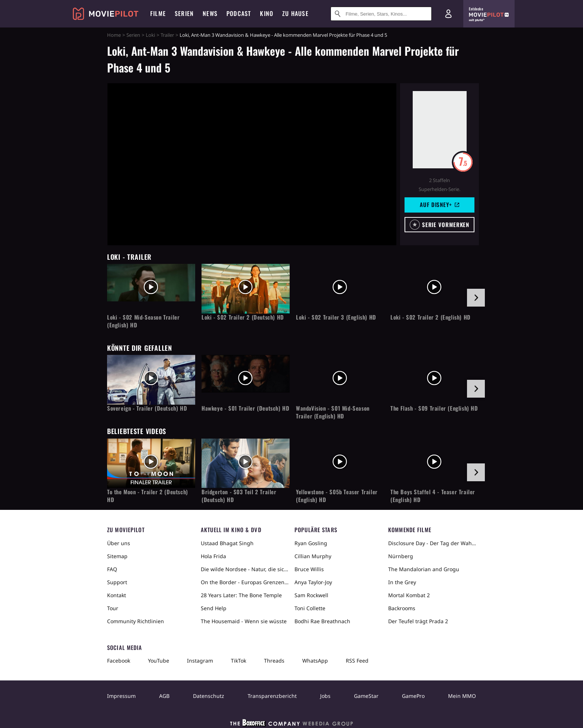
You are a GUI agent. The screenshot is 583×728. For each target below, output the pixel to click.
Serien (133, 35)
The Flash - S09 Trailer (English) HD (434, 408)
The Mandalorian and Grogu (424, 569)
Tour (113, 608)
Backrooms (402, 608)
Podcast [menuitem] (239, 13)
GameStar (366, 696)
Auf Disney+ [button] (439, 204)
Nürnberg (401, 556)
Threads (274, 661)
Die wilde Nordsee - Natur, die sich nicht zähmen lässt (245, 569)
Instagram (200, 661)
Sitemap (117, 556)
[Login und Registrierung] (448, 14)
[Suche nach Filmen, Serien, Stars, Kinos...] (381, 14)
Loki (150, 35)
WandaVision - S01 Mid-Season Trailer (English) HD (333, 412)
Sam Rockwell (311, 595)
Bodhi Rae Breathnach (322, 621)
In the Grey (402, 582)
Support (117, 582)
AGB (164, 696)
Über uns (119, 543)
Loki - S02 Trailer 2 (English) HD (431, 317)
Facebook (119, 661)
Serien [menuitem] (184, 13)
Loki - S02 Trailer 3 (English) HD (336, 317)
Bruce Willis (309, 569)
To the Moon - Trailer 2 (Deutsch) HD (148, 496)
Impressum (121, 696)
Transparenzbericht (272, 696)
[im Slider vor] (476, 298)
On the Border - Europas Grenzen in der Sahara (245, 582)
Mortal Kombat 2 (409, 595)
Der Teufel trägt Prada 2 (418, 621)
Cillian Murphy (313, 556)
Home (114, 35)
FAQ (112, 569)
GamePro (413, 696)
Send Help (214, 608)
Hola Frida (213, 556)
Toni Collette (310, 608)
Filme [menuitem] (158, 13)
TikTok (239, 661)
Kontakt (117, 595)
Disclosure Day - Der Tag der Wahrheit (432, 543)
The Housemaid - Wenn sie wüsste (244, 621)
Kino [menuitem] (267, 13)
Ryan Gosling (311, 543)
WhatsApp (315, 661)
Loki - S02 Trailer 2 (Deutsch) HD (243, 317)
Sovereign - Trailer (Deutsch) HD (147, 408)
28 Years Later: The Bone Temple (241, 595)
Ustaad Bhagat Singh (227, 543)
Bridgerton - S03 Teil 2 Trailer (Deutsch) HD (239, 496)
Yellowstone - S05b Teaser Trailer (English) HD (337, 496)
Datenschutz (209, 696)
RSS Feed (357, 661)
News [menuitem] (210, 13)
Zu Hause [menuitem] (295, 13)
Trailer (167, 35)
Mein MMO (462, 696)
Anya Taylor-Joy (313, 582)
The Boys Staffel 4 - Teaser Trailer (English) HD (433, 496)
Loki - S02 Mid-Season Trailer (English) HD (143, 321)
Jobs (325, 696)
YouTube (159, 661)
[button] (439, 225)
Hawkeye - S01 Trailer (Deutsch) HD (245, 408)
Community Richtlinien (136, 621)
